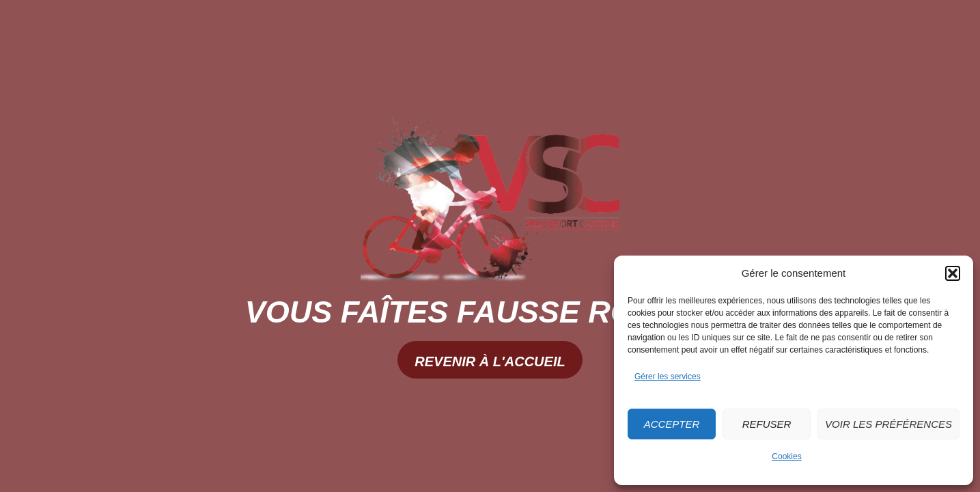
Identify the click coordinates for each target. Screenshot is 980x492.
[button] (953, 273)
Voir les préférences (888, 424)
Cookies (786, 456)
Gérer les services (668, 377)
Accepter (672, 424)
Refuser (767, 424)
